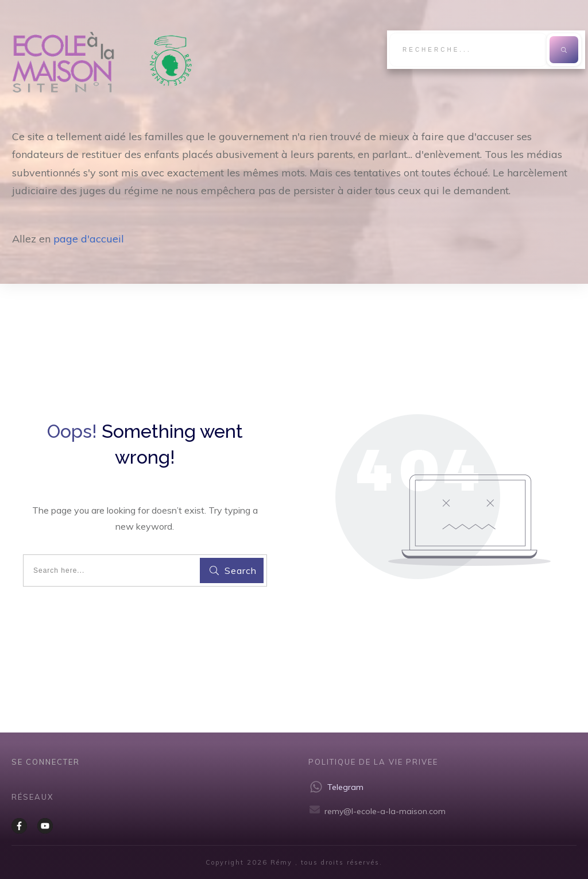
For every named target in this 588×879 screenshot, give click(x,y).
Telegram (345, 787)
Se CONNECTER (46, 762)
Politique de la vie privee (373, 762)
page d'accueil (89, 239)
